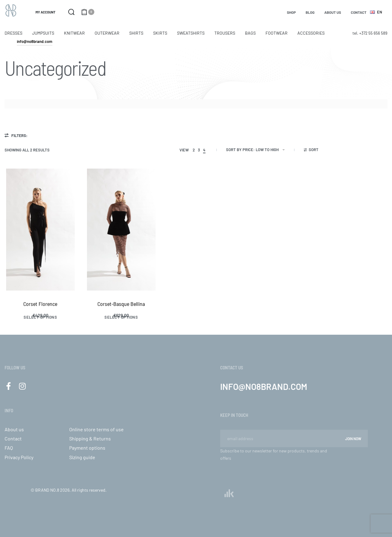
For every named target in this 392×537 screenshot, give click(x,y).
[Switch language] (377, 12)
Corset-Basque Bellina (121, 304)
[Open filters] (311, 150)
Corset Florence (40, 304)
